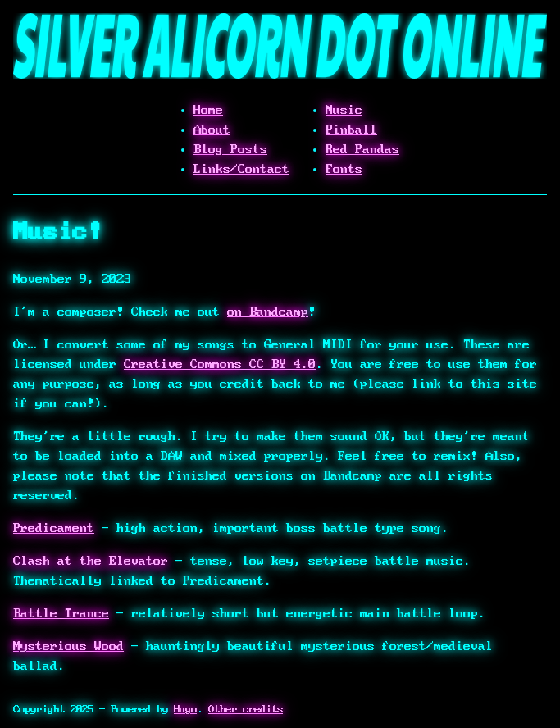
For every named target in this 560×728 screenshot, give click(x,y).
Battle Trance (61, 613)
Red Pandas (362, 149)
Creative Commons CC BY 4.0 (220, 364)
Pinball (351, 130)
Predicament (54, 528)
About (212, 130)
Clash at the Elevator (91, 561)
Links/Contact (241, 169)
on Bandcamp (268, 312)
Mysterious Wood (68, 646)
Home (208, 110)
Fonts (344, 169)
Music (344, 110)
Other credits (246, 710)
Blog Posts (230, 149)
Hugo (185, 710)
